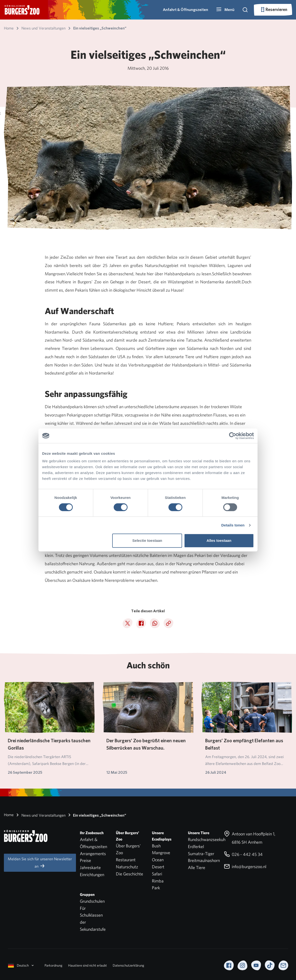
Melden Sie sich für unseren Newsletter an (40, 863)
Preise (85, 860)
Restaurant (126, 860)
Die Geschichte (129, 874)
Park (156, 888)
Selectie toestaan (147, 540)
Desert (158, 867)
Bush (156, 846)
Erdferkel (196, 846)
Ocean (158, 860)
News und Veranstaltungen (40, 815)
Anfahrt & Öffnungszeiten (185, 10)
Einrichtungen (92, 875)
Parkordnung (53, 965)
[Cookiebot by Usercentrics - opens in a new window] (233, 436)
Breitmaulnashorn (204, 860)
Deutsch (21, 965)
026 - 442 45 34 (243, 854)
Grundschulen (92, 901)
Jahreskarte (90, 867)
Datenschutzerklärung (128, 965)
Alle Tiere (197, 867)
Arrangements (93, 854)
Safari (157, 874)
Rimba (158, 881)
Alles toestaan (219, 540)
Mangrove (161, 853)
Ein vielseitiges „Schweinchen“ (96, 815)
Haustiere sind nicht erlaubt (88, 965)
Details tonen (233, 525)
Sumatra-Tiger (201, 854)
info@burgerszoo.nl (245, 866)
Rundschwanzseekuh (207, 839)
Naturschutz (127, 867)
